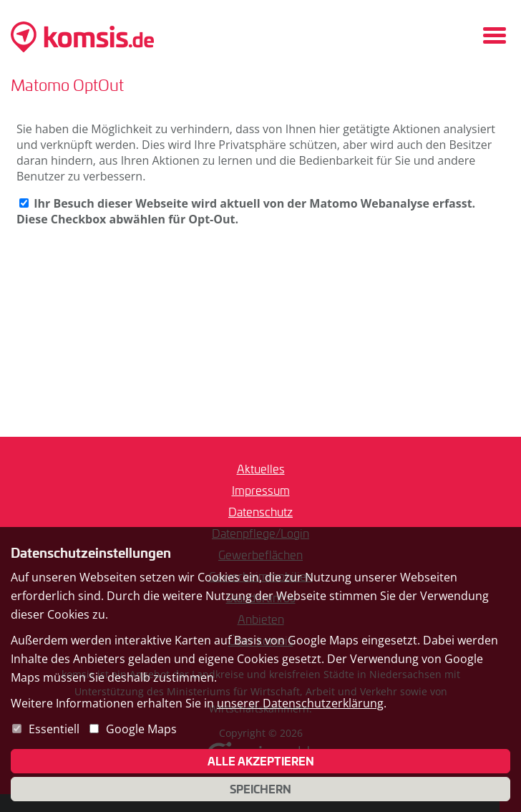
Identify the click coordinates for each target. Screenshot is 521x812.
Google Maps (141, 729)
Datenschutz (260, 512)
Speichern (260, 789)
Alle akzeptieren (261, 761)
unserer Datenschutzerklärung (300, 703)
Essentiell (54, 729)
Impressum (261, 490)
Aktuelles (261, 469)
